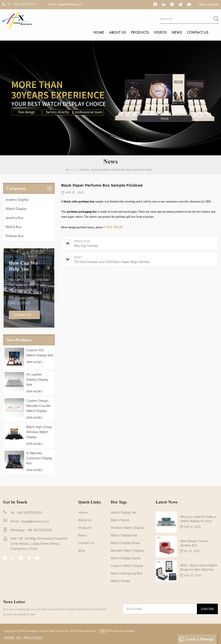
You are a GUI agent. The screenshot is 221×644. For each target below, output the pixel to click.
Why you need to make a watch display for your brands (198, 519)
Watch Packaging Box (126, 573)
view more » (35, 362)
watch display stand (125, 558)
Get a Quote (209, 5)
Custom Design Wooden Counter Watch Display (38, 406)
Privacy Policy (33, 637)
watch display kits (124, 535)
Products (140, 32)
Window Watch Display (127, 528)
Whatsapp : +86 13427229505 (21, 300)
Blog (82, 551)
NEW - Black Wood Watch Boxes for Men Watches (199, 567)
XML (19, 637)
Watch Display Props (125, 543)
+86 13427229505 (24, 4)
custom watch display (127, 566)
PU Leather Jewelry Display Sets (37, 380)
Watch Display (16, 209)
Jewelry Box (14, 218)
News (177, 32)
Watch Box (14, 227)
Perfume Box (15, 236)
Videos (160, 32)
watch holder (120, 581)
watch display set (124, 513)
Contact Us (22, 315)
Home (99, 32)
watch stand (120, 520)
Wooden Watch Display (127, 551)
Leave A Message (196, 639)
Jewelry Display (17, 199)
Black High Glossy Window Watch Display (39, 432)
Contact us (198, 32)
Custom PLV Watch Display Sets (40, 353)
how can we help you (23, 266)
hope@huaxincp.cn (70, 4)
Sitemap (9, 637)
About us (117, 32)
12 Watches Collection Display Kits (39, 458)
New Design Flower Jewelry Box (194, 543)
